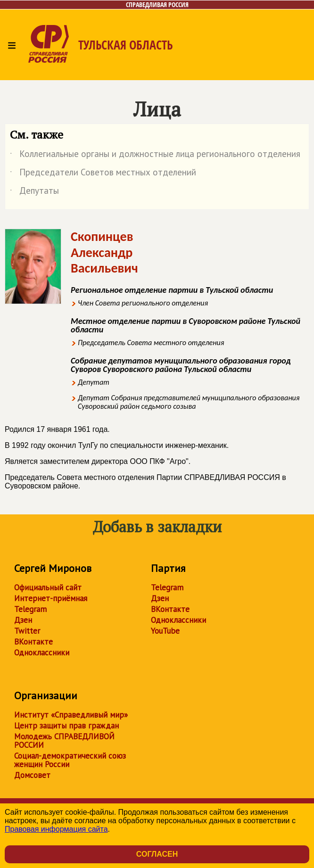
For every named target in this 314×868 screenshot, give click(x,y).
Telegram (30, 609)
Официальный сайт (48, 587)
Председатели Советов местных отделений (103, 174)
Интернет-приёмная (51, 598)
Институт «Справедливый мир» (71, 715)
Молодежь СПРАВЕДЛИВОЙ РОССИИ (64, 741)
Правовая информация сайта (56, 829)
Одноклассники (42, 653)
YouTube (165, 631)
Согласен (157, 854)
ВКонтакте (33, 642)
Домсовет (32, 775)
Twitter (27, 631)
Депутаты (34, 192)
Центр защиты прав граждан (66, 726)
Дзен (23, 620)
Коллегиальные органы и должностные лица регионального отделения (155, 156)
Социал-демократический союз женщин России (70, 760)
